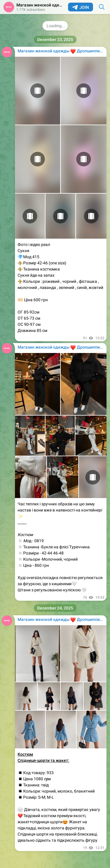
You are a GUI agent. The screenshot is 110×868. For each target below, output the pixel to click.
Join (81, 7)
